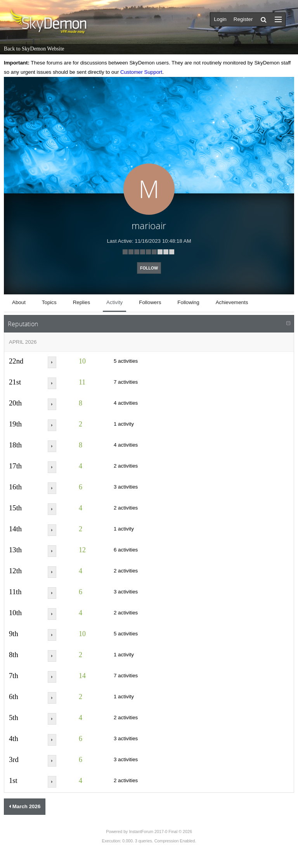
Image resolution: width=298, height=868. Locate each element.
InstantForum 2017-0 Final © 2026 (160, 831)
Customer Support (141, 72)
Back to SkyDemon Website (34, 49)
